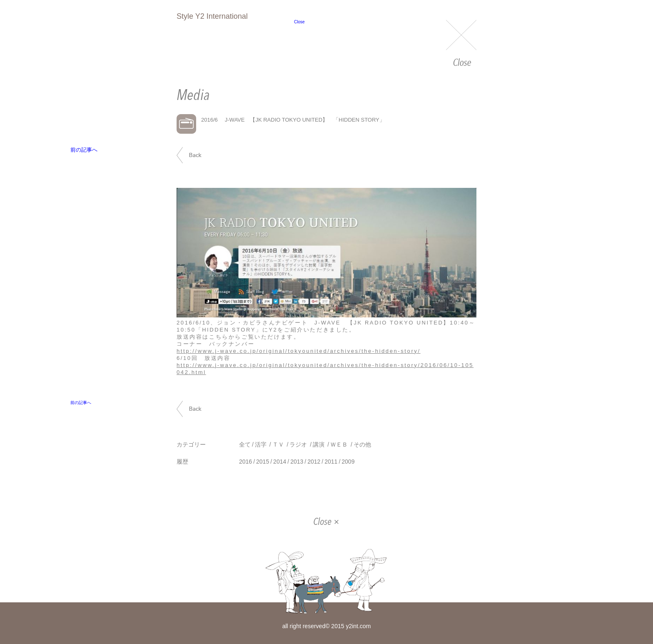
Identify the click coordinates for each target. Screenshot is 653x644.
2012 (314, 462)
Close (461, 44)
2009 (348, 462)
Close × (326, 522)
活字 (261, 444)
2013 (297, 462)
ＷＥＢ (339, 444)
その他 (362, 444)
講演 (319, 444)
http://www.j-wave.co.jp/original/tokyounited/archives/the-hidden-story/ (299, 351)
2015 (263, 462)
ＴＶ (278, 444)
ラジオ (298, 444)
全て (245, 444)
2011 (331, 462)
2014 (280, 462)
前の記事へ (198, 155)
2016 (245, 462)
